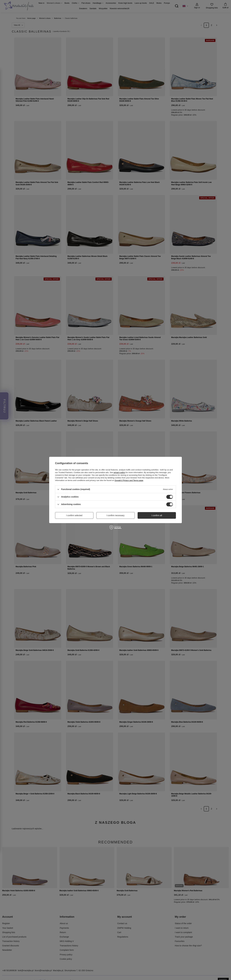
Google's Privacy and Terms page (129, 480)
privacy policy (119, 472)
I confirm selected (74, 515)
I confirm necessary (115, 515)
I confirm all (157, 515)
